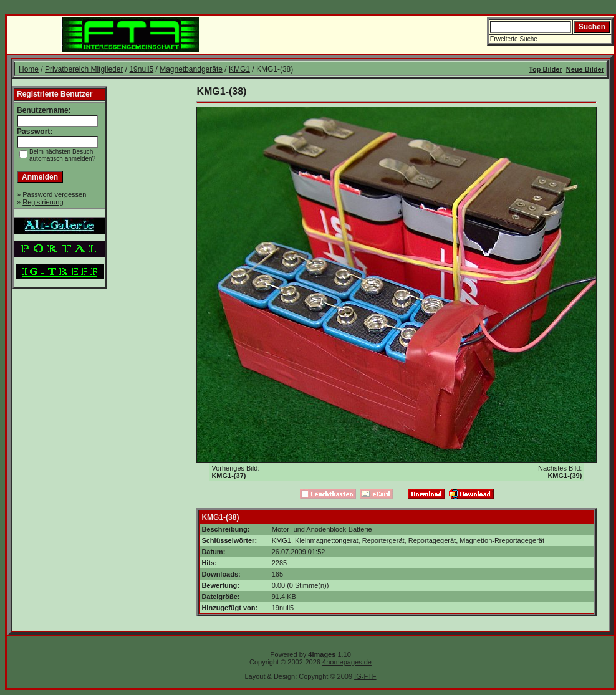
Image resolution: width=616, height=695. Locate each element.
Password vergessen (54, 194)
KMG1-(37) (229, 476)
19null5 (141, 69)
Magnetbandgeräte (191, 69)
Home (29, 69)
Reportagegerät (432, 540)
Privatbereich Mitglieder (84, 69)
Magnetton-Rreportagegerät (502, 540)
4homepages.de (347, 662)
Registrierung (43, 202)
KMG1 (239, 69)
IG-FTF (365, 676)
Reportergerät (383, 540)
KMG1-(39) (565, 476)
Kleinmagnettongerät (327, 540)
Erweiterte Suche (514, 39)
